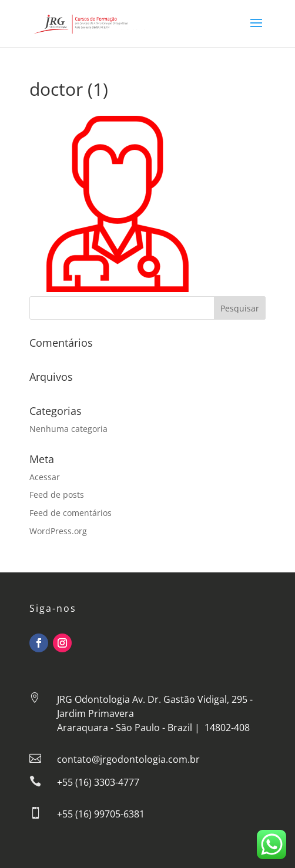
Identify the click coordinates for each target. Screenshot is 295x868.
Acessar (45, 477)
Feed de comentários (71, 513)
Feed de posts (57, 495)
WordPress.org (58, 531)
